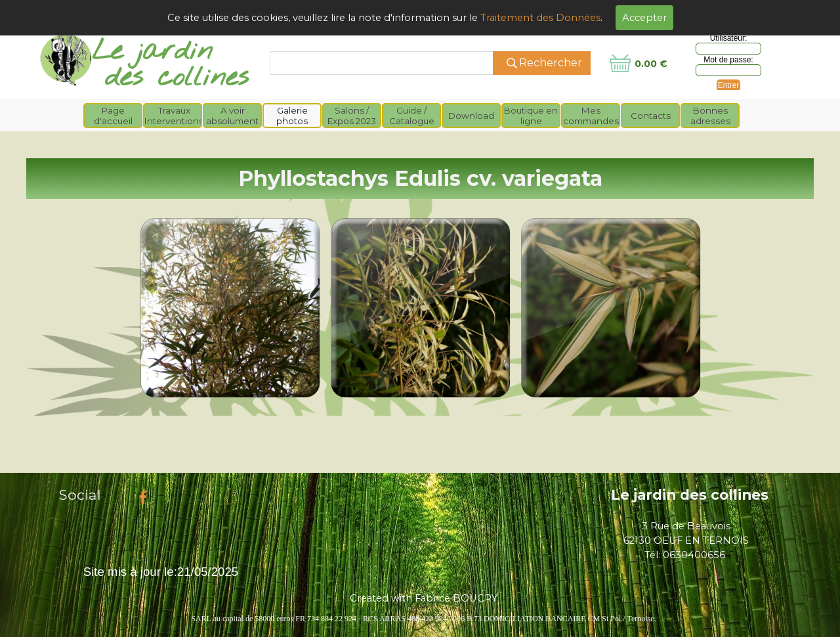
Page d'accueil (113, 116)
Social (80, 494)
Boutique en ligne (531, 116)
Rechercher (551, 63)
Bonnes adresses (710, 116)
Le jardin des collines (690, 494)
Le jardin (152, 52)
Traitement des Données (540, 18)
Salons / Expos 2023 (352, 116)
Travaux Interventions (174, 116)
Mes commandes (591, 116)
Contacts (651, 116)
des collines (177, 78)
